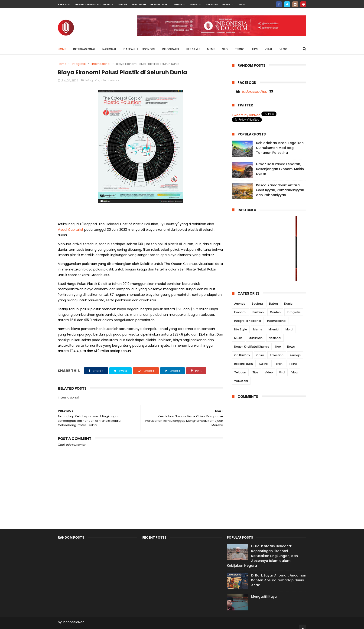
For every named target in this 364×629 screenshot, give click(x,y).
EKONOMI (149, 49)
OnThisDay (242, 355)
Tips (255, 372)
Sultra (263, 364)
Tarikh (122, 4)
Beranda (64, 4)
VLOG (284, 49)
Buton (273, 304)
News (291, 347)
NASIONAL (109, 49)
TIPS (255, 49)
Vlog (294, 372)
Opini (242, 4)
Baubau (257, 304)
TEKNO (240, 49)
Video (269, 372)
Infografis (79, 64)
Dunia (288, 304)
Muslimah (139, 4)
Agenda (196, 4)
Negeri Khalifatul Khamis (94, 4)
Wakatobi (241, 381)
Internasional (101, 64)
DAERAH (129, 49)
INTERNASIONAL (84, 49)
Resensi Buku (160, 4)
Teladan (212, 4)
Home (62, 49)
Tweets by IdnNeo (246, 115)
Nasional (275, 338)
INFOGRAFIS (171, 49)
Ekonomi (240, 312)
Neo (278, 347)
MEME (211, 49)
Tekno (293, 364)
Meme (258, 329)
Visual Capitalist (71, 230)
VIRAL (269, 49)
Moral (289, 329)
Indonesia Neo (255, 91)
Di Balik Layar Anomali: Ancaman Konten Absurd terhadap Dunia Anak (279, 580)
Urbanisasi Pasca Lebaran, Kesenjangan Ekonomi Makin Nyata (280, 169)
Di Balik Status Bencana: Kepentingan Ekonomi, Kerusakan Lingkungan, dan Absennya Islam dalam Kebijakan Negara (262, 556)
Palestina (277, 355)
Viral (282, 372)
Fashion (258, 312)
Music (238, 338)
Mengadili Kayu (264, 596)
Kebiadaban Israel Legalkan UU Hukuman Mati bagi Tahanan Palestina (280, 148)
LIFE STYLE (193, 49)
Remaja (228, 4)
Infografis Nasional (248, 321)
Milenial (180, 4)
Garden (275, 312)
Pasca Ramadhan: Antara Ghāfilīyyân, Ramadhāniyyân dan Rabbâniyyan (280, 190)
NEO (225, 49)
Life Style (241, 329)
